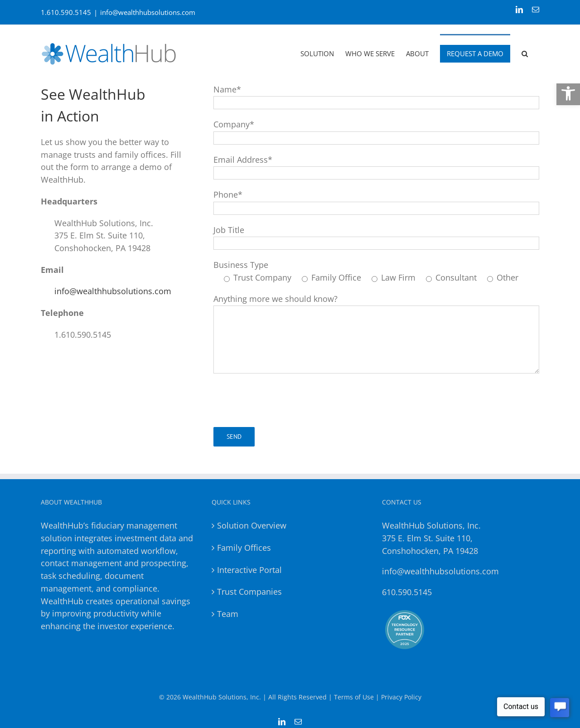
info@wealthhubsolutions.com (148, 12)
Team (228, 614)
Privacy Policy (401, 697)
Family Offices (244, 548)
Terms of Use (354, 697)
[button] (568, 93)
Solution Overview (252, 525)
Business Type (241, 265)
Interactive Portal (249, 570)
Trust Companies (249, 592)
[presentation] (282, 400)
